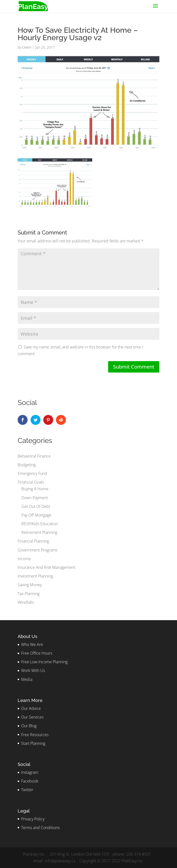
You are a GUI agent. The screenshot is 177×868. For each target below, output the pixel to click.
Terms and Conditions (40, 828)
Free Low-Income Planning (44, 662)
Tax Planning (29, 594)
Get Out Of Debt (36, 506)
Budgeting (27, 465)
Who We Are (32, 644)
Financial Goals (31, 482)
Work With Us (33, 670)
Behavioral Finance (34, 456)
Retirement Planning (39, 532)
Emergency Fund (32, 473)
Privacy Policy (33, 819)
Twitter (27, 790)
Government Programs (38, 550)
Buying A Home (35, 489)
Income (24, 559)
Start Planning (33, 743)
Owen (27, 47)
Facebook (30, 781)
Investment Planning (35, 576)
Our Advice (31, 708)
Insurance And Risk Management (46, 567)
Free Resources (35, 735)
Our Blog (29, 726)
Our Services (32, 717)
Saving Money (30, 585)
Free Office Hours (37, 653)
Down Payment (35, 498)
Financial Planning (33, 541)
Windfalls (26, 602)
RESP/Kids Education (40, 524)
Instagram (30, 772)
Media (27, 679)
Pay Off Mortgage (36, 515)
